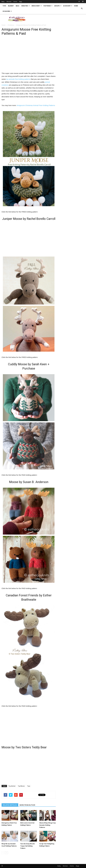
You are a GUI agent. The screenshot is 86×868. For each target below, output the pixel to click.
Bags (21, 2)
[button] (82, 9)
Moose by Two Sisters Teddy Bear (24, 747)
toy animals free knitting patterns (18, 79)
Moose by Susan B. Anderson (29, 482)
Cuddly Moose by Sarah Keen (27, 364)
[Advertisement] (58, 19)
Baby (3, 2)
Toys (4, 6)
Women (9, 2)
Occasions (7, 11)
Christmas (11, 25)
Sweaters (26, 6)
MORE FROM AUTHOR (27, 805)
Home (15, 2)
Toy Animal (12, 786)
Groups (58, 6)
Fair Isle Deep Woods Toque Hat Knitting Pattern (28, 846)
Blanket (11, 6)
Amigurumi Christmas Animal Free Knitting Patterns (36, 105)
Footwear (48, 6)
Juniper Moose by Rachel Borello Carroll (29, 219)
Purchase (29, 369)
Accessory (68, 6)
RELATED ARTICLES (10, 805)
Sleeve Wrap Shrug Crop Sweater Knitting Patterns (47, 825)
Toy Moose (21, 786)
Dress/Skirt (37, 6)
